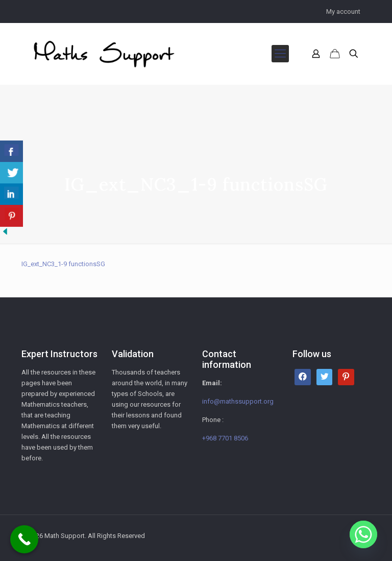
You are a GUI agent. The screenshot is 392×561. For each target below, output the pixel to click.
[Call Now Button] (24, 539)
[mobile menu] (280, 54)
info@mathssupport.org (238, 401)
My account (343, 11)
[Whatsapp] (363, 534)
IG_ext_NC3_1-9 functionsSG (63, 264)
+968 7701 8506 (225, 438)
